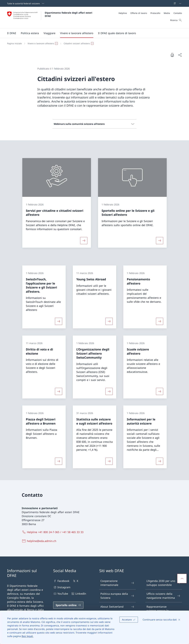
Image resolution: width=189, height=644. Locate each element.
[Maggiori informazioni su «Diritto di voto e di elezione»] (58, 391)
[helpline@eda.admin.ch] (40, 541)
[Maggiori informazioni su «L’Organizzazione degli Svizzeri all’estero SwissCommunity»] (109, 391)
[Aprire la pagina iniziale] (50, 18)
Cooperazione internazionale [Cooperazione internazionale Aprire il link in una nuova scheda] (117, 583)
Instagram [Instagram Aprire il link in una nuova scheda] (62, 587)
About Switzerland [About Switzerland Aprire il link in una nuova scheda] (117, 607)
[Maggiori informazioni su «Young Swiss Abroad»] (109, 321)
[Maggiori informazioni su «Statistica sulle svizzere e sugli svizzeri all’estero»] (109, 461)
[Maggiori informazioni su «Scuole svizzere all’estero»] (160, 391)
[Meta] (150, 13)
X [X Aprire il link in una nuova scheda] (75, 581)
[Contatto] (178, 13)
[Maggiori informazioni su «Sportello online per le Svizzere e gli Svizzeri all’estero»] (160, 241)
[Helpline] (123, 13)
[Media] (167, 13)
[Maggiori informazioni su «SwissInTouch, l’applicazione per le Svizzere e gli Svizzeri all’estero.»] (58, 321)
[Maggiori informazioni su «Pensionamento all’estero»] (160, 321)
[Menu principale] (92, 33)
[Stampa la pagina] (172, 55)
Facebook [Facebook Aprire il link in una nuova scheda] (61, 581)
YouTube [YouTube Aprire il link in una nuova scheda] (61, 594)
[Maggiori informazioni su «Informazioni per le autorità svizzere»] (160, 461)
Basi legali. (27, 636)
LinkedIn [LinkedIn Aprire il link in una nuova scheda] (79, 594)
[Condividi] (180, 55)
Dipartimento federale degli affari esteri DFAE (69, 14)
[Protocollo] (155, 13)
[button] (12, 33)
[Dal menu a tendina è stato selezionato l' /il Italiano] (177, 3)
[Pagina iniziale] (14, 43)
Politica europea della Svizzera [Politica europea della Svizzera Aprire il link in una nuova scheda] (117, 596)
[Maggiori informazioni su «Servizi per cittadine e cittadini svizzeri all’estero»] (84, 241)
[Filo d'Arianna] (93, 43)
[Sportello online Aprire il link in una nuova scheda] (68, 605)
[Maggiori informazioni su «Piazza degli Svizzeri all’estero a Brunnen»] (58, 461)
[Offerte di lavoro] (139, 13)
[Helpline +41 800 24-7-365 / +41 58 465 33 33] (53, 532)
